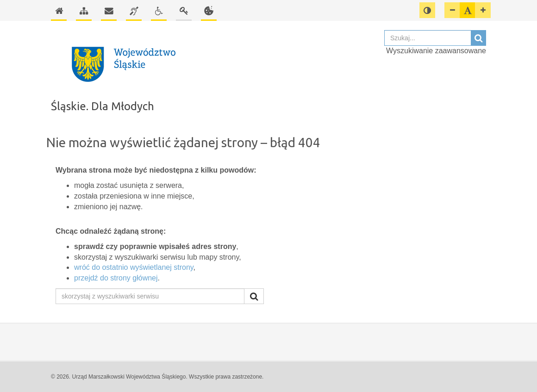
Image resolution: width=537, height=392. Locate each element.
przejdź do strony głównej (116, 278)
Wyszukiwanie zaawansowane (436, 51)
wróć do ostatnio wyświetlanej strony (134, 267)
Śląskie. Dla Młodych (103, 106)
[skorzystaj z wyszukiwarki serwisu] (150, 296)
